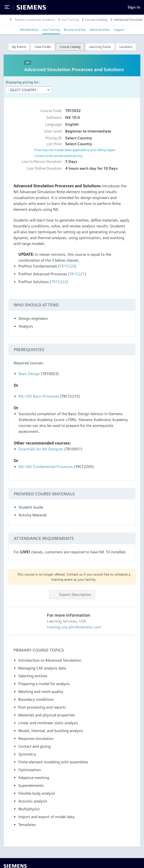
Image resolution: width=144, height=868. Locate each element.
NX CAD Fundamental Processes (46, 467)
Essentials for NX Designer (41, 449)
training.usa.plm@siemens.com (74, 627)
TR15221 (77, 274)
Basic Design (29, 374)
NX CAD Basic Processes (39, 396)
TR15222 (59, 282)
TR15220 (67, 266)
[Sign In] (134, 7)
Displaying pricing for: (22, 82)
